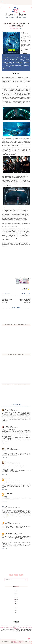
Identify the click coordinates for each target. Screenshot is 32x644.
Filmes (21, 28)
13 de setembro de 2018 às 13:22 (12, 428)
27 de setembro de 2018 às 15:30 (12, 535)
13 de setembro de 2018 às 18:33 (12, 480)
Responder (4, 422)
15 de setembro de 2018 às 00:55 (12, 495)
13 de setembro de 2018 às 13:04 (12, 411)
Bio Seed (7, 522)
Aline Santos (9, 494)
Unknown (8, 479)
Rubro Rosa (8, 427)
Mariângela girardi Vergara (13, 534)
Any (6, 506)
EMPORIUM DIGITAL (17, 643)
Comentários (6, 294)
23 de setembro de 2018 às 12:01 (12, 523)
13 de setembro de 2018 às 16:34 (12, 463)
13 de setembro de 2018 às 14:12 (12, 449)
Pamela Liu (8, 462)
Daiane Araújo (9, 448)
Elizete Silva (9, 409)
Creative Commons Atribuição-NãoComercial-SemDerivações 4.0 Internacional (16, 628)
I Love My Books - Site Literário (17, 642)
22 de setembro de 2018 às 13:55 (12, 508)
